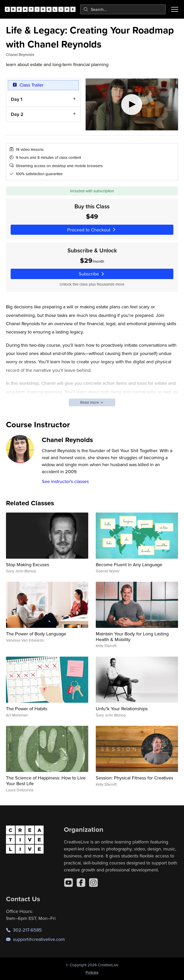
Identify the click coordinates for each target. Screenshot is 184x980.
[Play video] (132, 104)
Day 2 (17, 114)
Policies (92, 972)
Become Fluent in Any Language (129, 564)
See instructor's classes (65, 481)
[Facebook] (81, 883)
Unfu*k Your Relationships (122, 709)
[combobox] (123, 9)
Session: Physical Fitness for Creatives (134, 778)
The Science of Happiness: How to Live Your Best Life (46, 781)
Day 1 (17, 99)
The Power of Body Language (36, 634)
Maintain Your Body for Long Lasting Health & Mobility (132, 637)
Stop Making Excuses (28, 564)
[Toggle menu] (175, 9)
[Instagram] (93, 883)
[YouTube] (69, 883)
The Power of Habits (27, 709)
